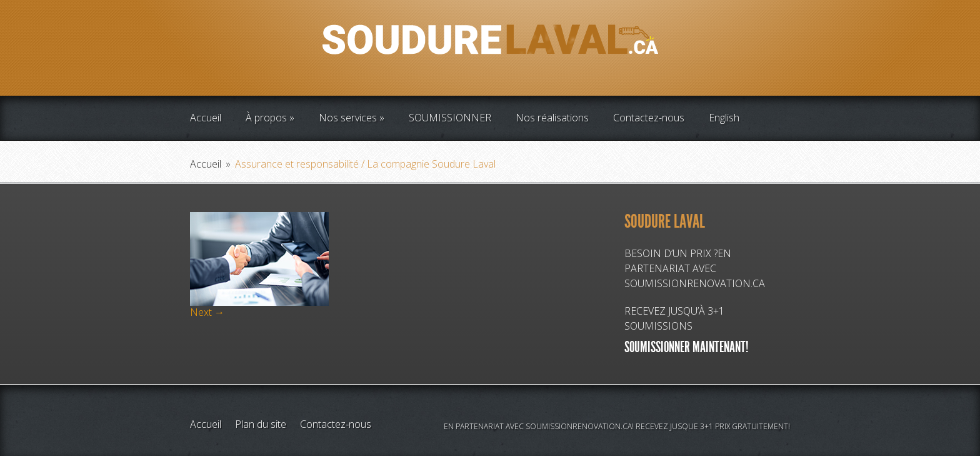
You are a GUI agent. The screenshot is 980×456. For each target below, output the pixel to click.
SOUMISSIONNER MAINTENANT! (687, 347)
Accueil (206, 118)
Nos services (348, 118)
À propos (266, 118)
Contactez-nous (649, 118)
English (724, 118)
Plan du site (261, 424)
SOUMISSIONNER (450, 118)
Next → (207, 312)
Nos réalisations (552, 118)
